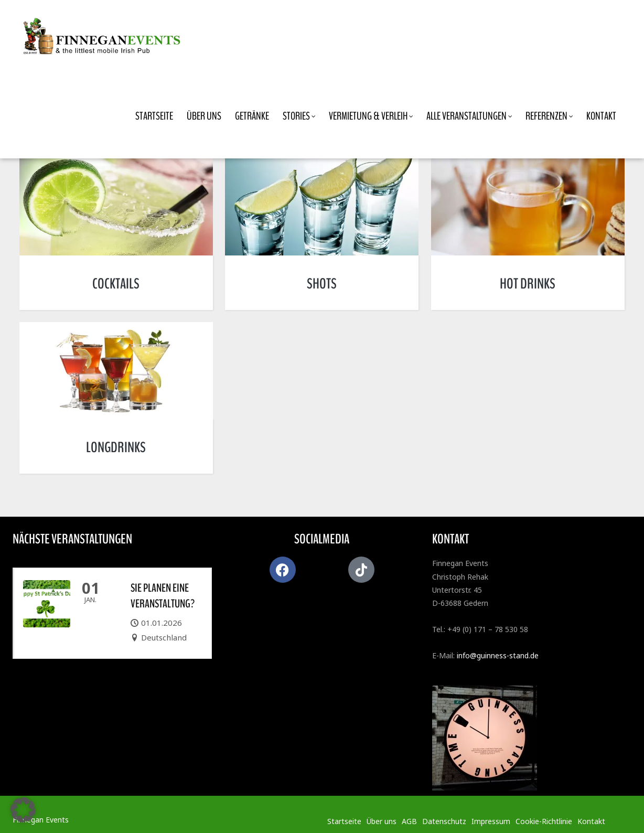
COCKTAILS (116, 284)
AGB (409, 821)
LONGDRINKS (116, 447)
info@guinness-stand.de (498, 655)
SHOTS (322, 284)
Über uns (382, 821)
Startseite (344, 821)
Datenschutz (444, 821)
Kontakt (591, 821)
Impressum (491, 821)
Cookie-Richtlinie (544, 821)
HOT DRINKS (528, 284)
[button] (23, 810)
